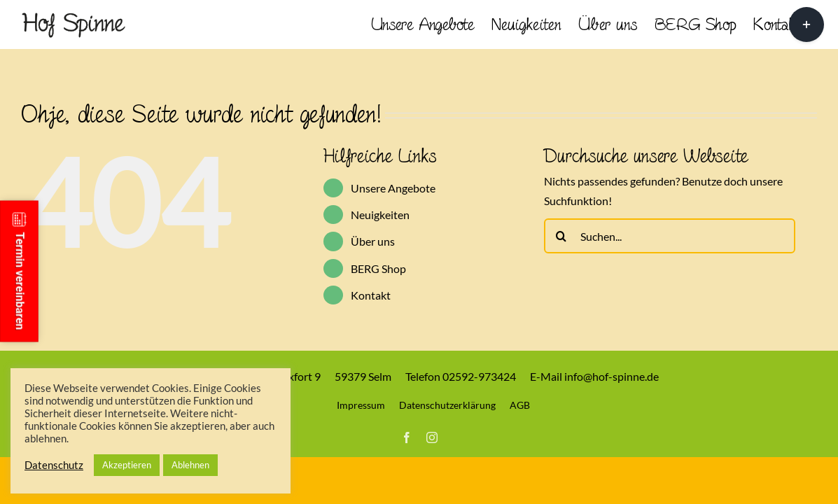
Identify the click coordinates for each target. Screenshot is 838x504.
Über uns (373, 241)
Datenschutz (54, 465)
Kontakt (371, 295)
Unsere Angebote (393, 188)
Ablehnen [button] (190, 465)
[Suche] (561, 236)
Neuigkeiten (380, 215)
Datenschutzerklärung (447, 405)
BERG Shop (378, 268)
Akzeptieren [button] (127, 465)
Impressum (361, 405)
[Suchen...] (670, 236)
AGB (520, 405)
